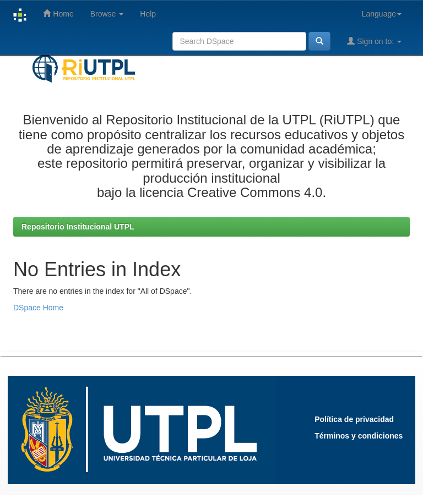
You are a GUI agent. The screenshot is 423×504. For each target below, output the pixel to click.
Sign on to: (374, 41)
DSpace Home (38, 308)
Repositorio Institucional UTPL (78, 227)
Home (58, 13)
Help (148, 14)
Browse (107, 14)
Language (382, 14)
